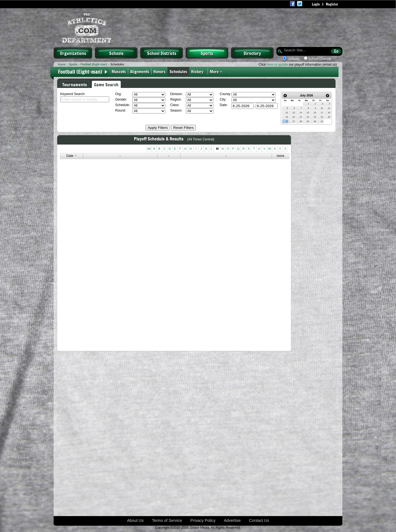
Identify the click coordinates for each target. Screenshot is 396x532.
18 (329, 113)
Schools (116, 53)
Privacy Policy (203, 520)
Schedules (178, 71)
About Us (135, 520)
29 (308, 121)
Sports (207, 53)
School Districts (162, 53)
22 (308, 117)
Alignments (140, 71)
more (280, 156)
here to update (277, 65)
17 (322, 113)
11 (329, 108)
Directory (252, 53)
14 (301, 113)
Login (316, 4)
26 (287, 121)
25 (329, 117)
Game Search (106, 84)
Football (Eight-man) (94, 64)
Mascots (119, 71)
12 (287, 113)
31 (322, 121)
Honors (159, 71)
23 (315, 117)
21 (301, 117)
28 (301, 121)
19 (287, 117)
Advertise (232, 520)
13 (294, 113)
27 (294, 121)
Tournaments (75, 84)
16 (315, 113)
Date (71, 156)
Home (62, 64)
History (198, 71)
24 (322, 117)
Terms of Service (167, 520)
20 (294, 117)
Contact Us (259, 520)
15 (308, 113)
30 (315, 121)
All (149, 149)
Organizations (73, 53)
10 (322, 108)
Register (332, 4)
